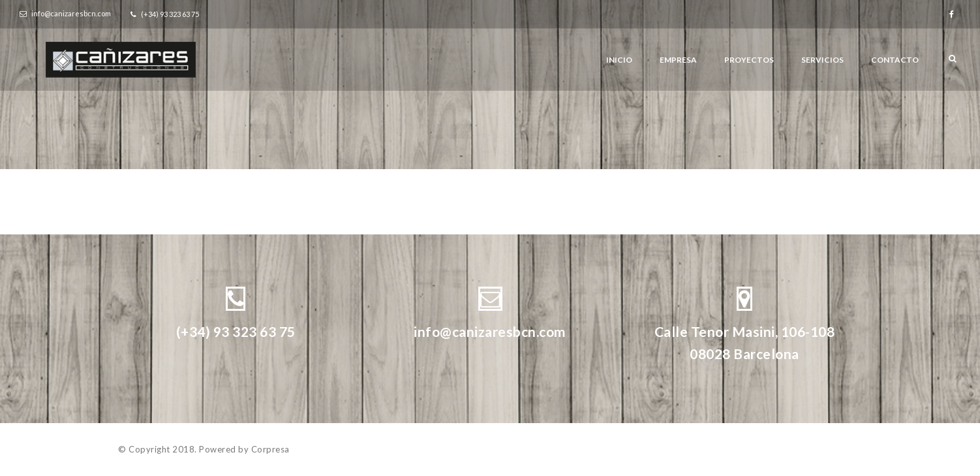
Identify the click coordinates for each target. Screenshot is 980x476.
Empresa (678, 60)
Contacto (895, 60)
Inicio (619, 60)
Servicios (822, 60)
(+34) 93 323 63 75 (236, 331)
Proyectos (749, 60)
